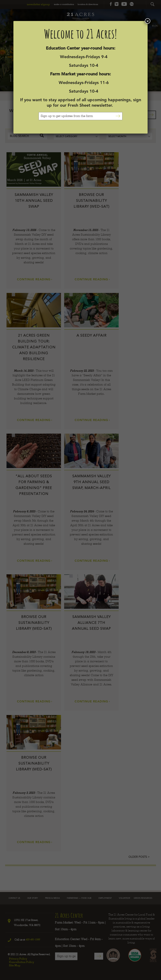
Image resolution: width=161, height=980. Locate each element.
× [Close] (148, 21)
